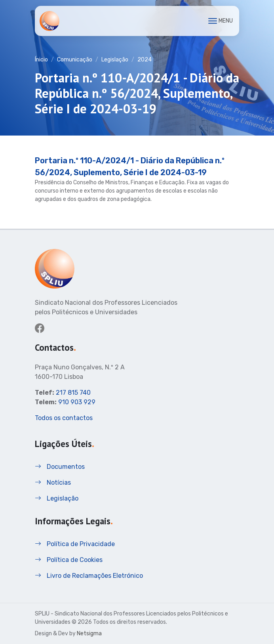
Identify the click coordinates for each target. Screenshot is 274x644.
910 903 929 (77, 402)
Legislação (115, 60)
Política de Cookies (69, 560)
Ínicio (41, 60)
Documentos (60, 467)
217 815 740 (73, 393)
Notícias (53, 483)
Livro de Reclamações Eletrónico (89, 576)
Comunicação (75, 60)
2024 (145, 60)
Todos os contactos (64, 418)
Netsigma (89, 633)
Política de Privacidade (75, 544)
